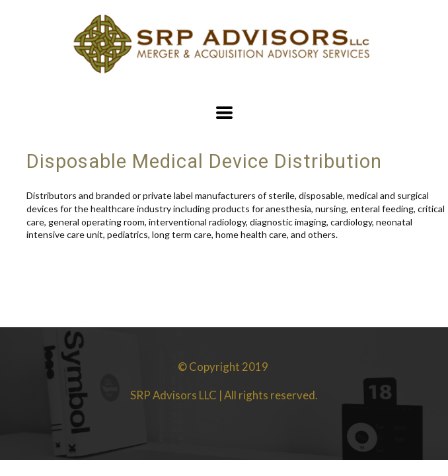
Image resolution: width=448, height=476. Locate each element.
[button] (224, 113)
